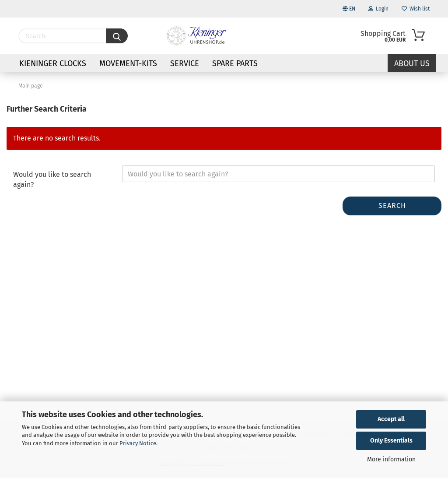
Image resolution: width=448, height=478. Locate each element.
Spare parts (235, 63)
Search (392, 206)
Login (378, 9)
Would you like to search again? (52, 179)
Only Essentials (391, 441)
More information (391, 459)
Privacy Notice (138, 443)
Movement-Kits (128, 63)
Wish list (416, 9)
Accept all (391, 419)
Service (185, 63)
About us (412, 63)
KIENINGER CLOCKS (53, 63)
